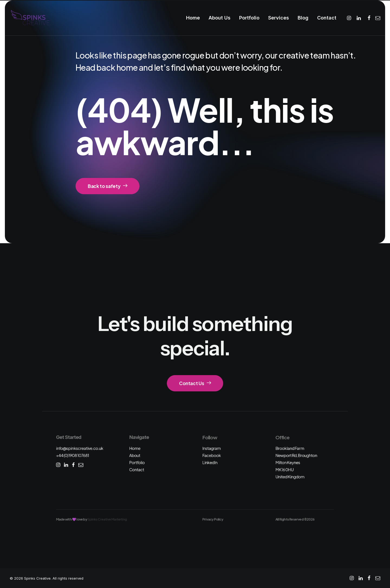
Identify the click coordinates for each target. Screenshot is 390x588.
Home (193, 18)
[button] (350, 18)
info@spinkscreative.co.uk (80, 448)
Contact (327, 18)
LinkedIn (210, 462)
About (135, 455)
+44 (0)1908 (73, 455)
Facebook (212, 455)
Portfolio (249, 18)
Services (279, 18)
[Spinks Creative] (30, 18)
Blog (303, 18)
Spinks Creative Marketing (107, 519)
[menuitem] (193, 18)
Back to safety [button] (108, 186)
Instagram (212, 448)
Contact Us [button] (195, 383)
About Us (220, 18)
